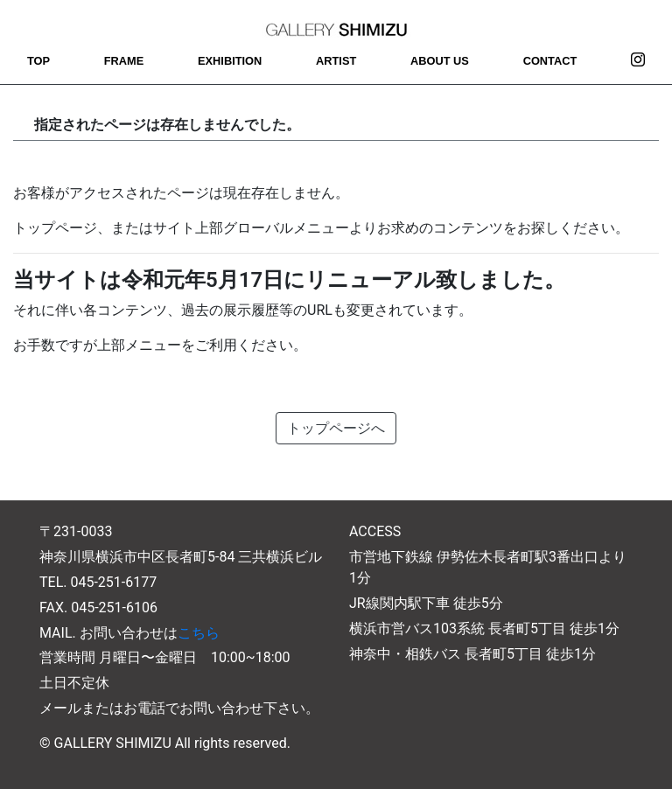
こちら (199, 633)
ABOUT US (440, 61)
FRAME (124, 61)
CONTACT (550, 61)
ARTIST (336, 61)
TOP (38, 61)
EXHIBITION (230, 61)
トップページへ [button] (336, 428)
